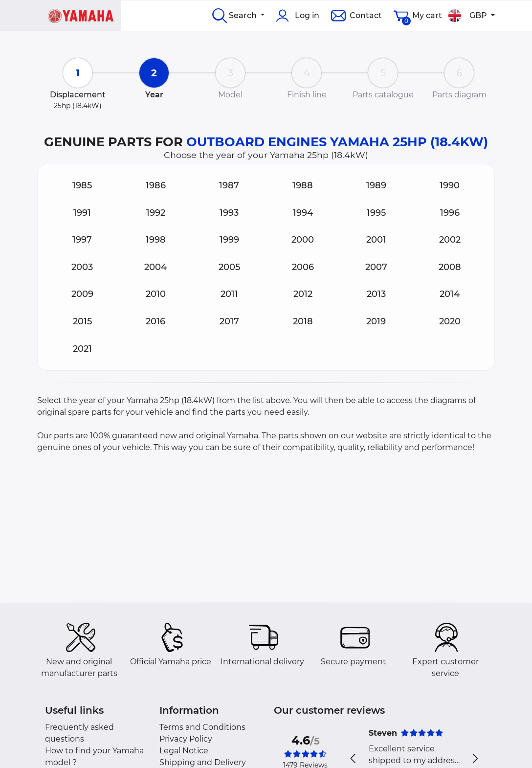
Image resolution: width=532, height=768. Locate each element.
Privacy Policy (186, 739)
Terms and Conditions (202, 727)
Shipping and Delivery (203, 762)
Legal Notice (184, 751)
